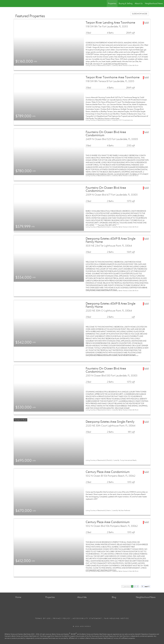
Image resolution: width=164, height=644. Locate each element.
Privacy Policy (62, 618)
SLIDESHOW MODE (140, 14)
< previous (126, 586)
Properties (112, 3)
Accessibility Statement (87, 618)
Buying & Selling (126, 3)
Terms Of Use (43, 618)
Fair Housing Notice (116, 618)
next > (147, 586)
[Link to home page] (3, 4)
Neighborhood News (154, 3)
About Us (139, 3)
